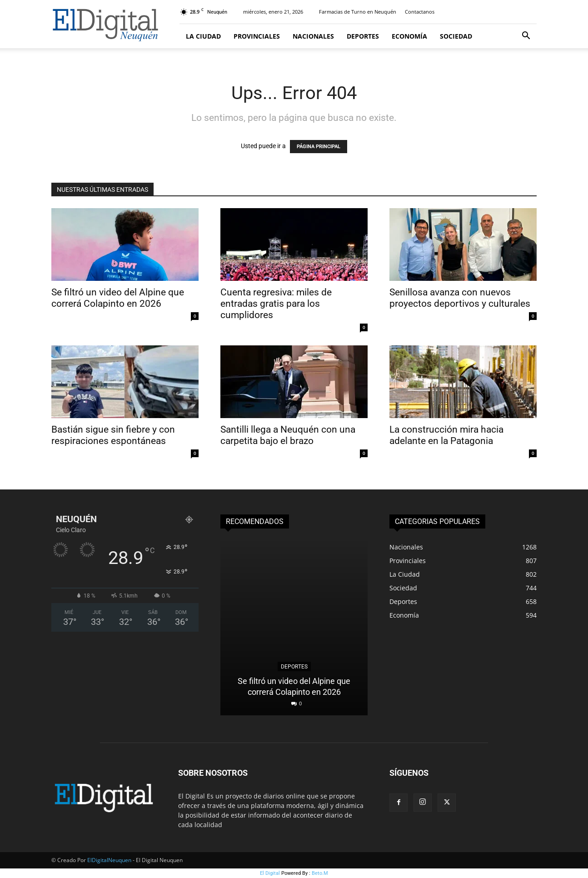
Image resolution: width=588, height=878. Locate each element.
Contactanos (420, 12)
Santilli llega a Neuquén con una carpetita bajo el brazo (288, 435)
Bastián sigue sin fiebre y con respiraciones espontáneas (113, 435)
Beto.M (320, 873)
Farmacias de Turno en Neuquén (358, 12)
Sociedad (456, 36)
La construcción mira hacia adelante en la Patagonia (446, 435)
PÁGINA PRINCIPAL (319, 147)
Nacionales (313, 36)
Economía (409, 36)
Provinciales (257, 36)
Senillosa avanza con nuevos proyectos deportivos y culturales (460, 298)
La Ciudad (203, 36)
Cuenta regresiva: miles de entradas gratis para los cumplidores (276, 304)
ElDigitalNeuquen (109, 860)
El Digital (270, 873)
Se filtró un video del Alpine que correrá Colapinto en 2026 (118, 298)
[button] (526, 37)
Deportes (363, 36)
